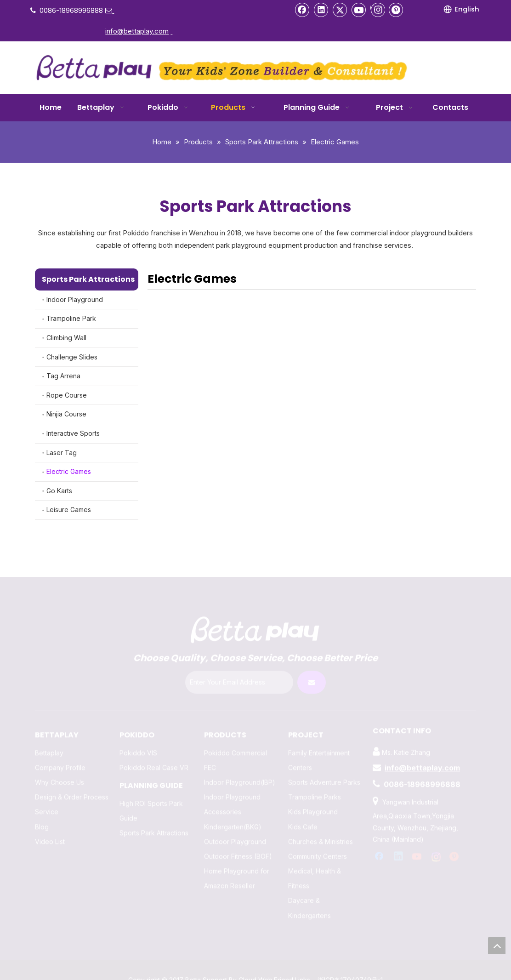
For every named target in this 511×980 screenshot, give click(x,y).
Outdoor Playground (235, 832)
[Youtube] (359, 10)
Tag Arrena (63, 376)
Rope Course (67, 395)
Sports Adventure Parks (324, 773)
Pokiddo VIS (138, 744)
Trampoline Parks (315, 788)
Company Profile (60, 758)
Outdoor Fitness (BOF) (238, 847)
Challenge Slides (72, 357)
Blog (42, 818)
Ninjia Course (66, 414)
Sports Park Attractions (154, 823)
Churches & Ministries (321, 832)
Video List (50, 832)
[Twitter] (340, 10)
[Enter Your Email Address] (239, 673)
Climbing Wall (66, 338)
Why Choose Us (60, 773)
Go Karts (59, 491)
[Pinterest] (396, 10)
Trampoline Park (71, 318)
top (497, 946)
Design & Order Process (72, 788)
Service (47, 802)
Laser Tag (62, 453)
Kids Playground (313, 802)
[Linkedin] (321, 10)
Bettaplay (49, 744)
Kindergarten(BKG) (233, 818)
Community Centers (318, 847)
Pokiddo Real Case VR (154, 758)
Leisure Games (69, 510)
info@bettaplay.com (422, 758)
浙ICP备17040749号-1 (350, 971)
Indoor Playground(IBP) (240, 773)
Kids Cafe (303, 818)
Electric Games (69, 471)
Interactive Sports (73, 433)
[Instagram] (378, 10)
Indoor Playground (75, 299)
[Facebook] (302, 10)
